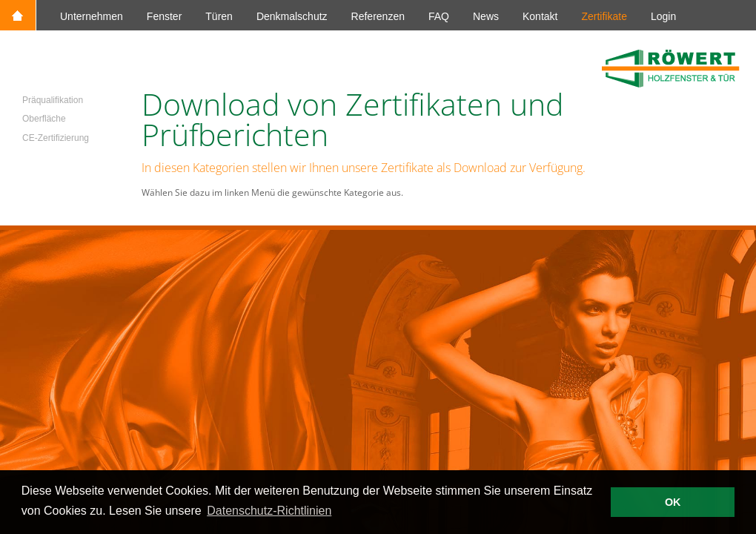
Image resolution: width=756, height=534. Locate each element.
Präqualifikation (53, 100)
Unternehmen (92, 16)
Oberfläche (44, 119)
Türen (219, 16)
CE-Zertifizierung (56, 138)
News (486, 16)
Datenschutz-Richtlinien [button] (269, 511)
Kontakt (540, 16)
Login (663, 16)
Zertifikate (604, 16)
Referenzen (378, 16)
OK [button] (673, 502)
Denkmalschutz (292, 16)
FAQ (439, 16)
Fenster (164, 16)
